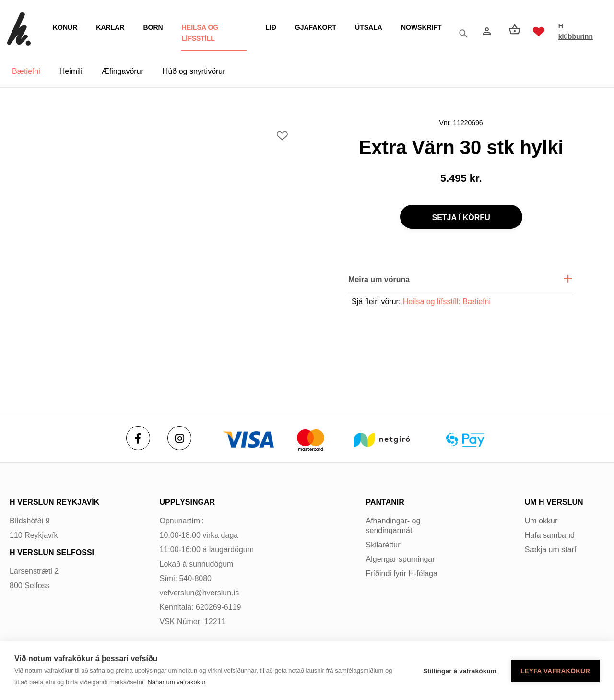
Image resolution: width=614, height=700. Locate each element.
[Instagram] (179, 438)
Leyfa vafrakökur (555, 671)
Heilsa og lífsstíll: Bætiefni (447, 302)
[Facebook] (138, 438)
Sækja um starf (551, 550)
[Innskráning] (485, 31)
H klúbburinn (575, 31)
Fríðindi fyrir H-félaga (402, 574)
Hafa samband (550, 535)
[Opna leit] (462, 32)
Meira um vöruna (379, 279)
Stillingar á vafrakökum (460, 671)
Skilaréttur (383, 545)
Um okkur (541, 521)
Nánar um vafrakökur (176, 682)
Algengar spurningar (401, 559)
